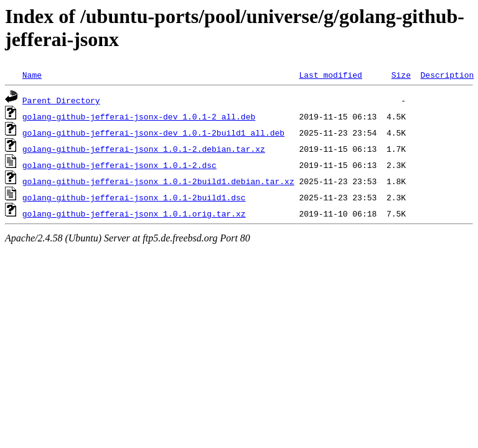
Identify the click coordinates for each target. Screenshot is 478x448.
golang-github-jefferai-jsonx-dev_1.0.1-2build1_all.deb (153, 133)
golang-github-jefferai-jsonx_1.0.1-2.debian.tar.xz (144, 149)
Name (32, 75)
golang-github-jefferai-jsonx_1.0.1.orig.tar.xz (134, 213)
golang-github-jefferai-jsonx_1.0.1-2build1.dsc (134, 197)
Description (447, 75)
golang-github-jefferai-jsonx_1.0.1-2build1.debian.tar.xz (158, 181)
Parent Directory (61, 100)
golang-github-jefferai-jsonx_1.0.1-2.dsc (119, 165)
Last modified (330, 75)
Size (401, 75)
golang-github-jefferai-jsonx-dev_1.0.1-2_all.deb (139, 116)
